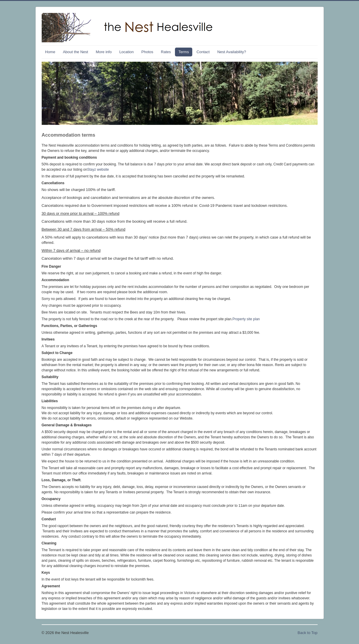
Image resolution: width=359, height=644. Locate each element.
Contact (203, 52)
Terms (184, 52)
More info (104, 52)
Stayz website (98, 170)
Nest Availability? (232, 52)
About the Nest (75, 52)
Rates (166, 52)
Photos (147, 52)
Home (50, 52)
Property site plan (246, 319)
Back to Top (308, 633)
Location (126, 52)
